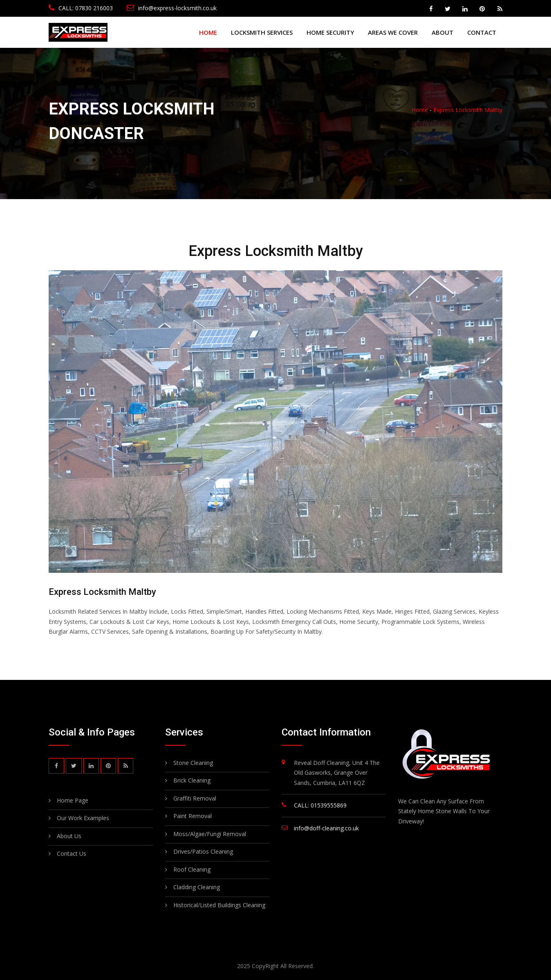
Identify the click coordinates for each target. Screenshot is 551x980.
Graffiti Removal (195, 798)
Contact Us (72, 854)
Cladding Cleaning (197, 887)
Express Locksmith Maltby (468, 110)
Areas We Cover (393, 32)
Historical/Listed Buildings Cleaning (219, 905)
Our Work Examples (83, 819)
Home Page (73, 801)
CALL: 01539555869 (320, 805)
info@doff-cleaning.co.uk (326, 828)
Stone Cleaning (193, 763)
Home (208, 32)
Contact (482, 32)
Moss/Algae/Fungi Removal (210, 834)
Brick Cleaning (192, 780)
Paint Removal (193, 816)
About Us (69, 837)
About (442, 32)
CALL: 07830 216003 (81, 8)
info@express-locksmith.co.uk (172, 8)
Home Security (330, 32)
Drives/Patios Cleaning (203, 851)
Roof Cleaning (192, 869)
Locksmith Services (262, 32)
